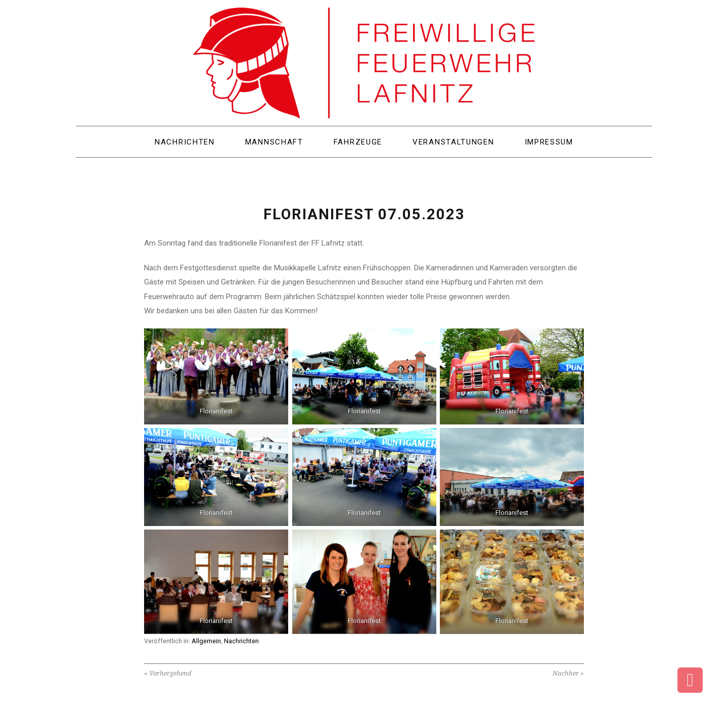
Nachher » (568, 673)
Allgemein (206, 641)
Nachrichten (241, 641)
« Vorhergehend (168, 673)
